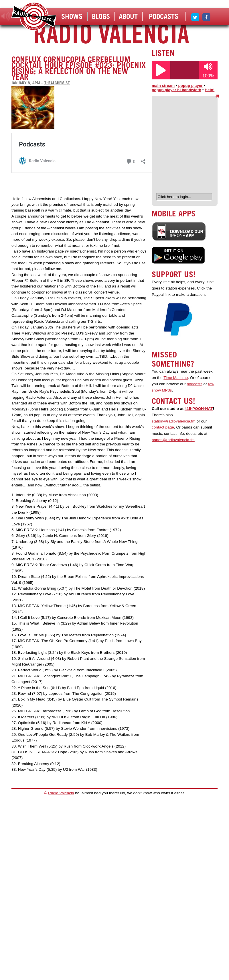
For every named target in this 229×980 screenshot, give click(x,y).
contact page (163, 427)
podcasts (194, 384)
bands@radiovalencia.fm (173, 440)
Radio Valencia (61, 793)
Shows (72, 16)
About (128, 16)
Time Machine (176, 378)
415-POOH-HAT (199, 409)
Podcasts (164, 16)
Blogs (101, 16)
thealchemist (57, 83)
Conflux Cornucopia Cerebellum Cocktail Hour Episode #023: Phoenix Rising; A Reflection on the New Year (79, 68)
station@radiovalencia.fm (174, 421)
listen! (6, 16)
